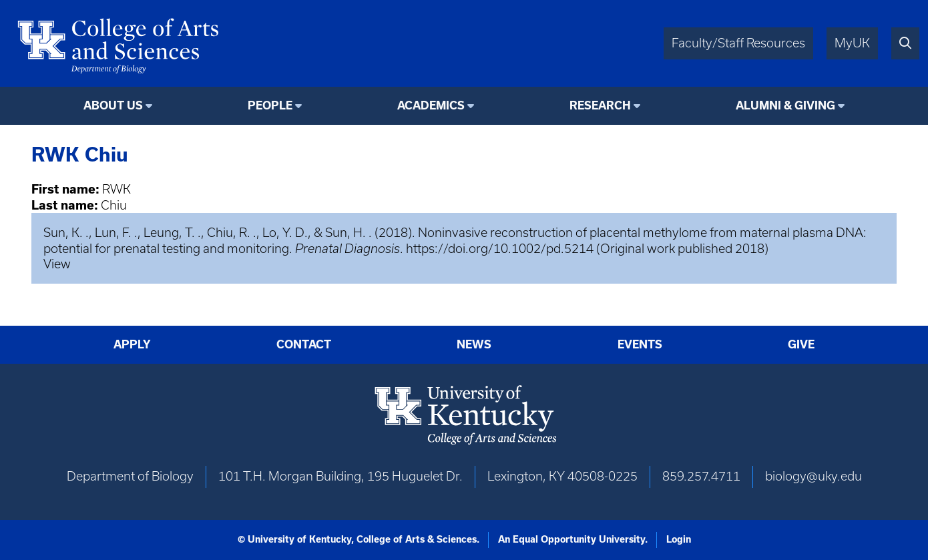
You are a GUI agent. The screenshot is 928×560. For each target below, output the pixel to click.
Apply (132, 344)
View (57, 264)
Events (640, 344)
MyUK (852, 43)
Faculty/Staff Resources (738, 43)
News (474, 344)
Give (801, 344)
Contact (304, 344)
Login (679, 539)
